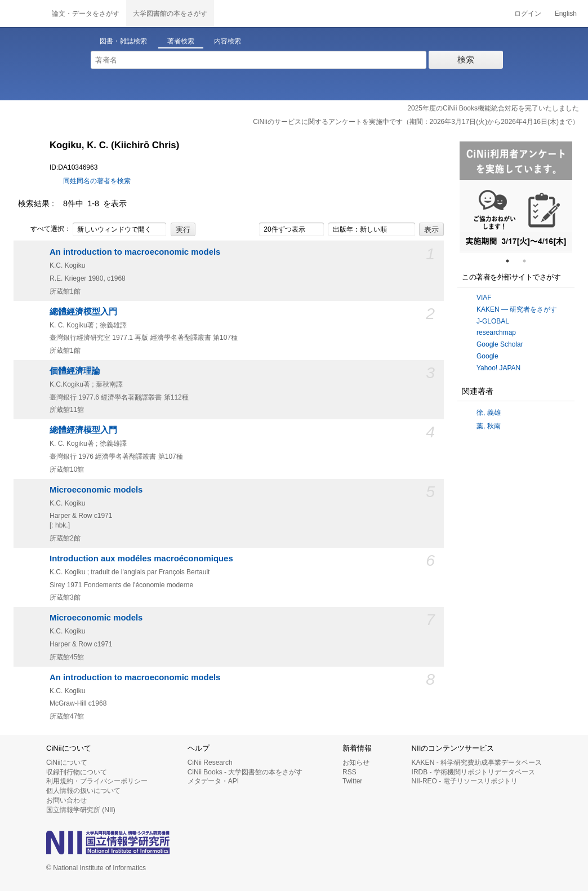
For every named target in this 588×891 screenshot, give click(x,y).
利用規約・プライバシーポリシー (97, 781)
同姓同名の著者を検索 (97, 181)
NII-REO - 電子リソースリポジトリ (465, 781)
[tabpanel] (516, 197)
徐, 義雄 (489, 413)
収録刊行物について (77, 772)
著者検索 (181, 41)
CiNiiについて (67, 763)
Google (487, 356)
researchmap (496, 333)
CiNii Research (210, 763)
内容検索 (228, 41)
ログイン (528, 14)
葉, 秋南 (489, 426)
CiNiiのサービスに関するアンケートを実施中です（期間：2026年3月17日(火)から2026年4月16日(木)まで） (416, 122)
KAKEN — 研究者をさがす (517, 309)
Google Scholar (500, 344)
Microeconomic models (96, 490)
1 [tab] (512, 261)
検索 (466, 59)
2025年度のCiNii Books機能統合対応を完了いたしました (493, 108)
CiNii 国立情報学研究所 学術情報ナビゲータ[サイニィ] (23, 14)
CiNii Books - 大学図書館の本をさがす (245, 772)
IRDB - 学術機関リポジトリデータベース (473, 772)
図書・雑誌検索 (123, 41)
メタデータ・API (213, 781)
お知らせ (356, 763)
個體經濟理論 (75, 371)
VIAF (484, 298)
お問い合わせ (66, 800)
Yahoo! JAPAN (498, 368)
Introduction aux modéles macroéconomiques (141, 558)
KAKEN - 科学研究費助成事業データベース (477, 763)
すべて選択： (44, 229)
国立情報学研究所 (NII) (81, 810)
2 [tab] (529, 261)
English (566, 14)
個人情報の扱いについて (83, 791)
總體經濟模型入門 (83, 312)
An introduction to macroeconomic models (135, 252)
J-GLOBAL (493, 321)
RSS (349, 772)
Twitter (352, 781)
